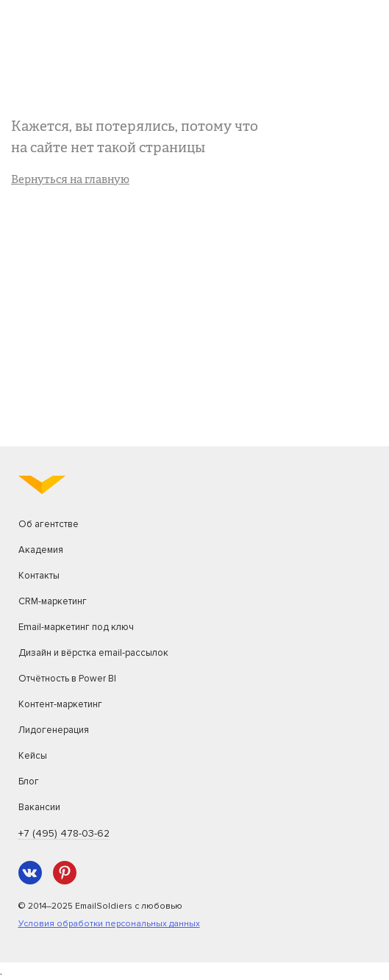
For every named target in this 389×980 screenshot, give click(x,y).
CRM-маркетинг (53, 601)
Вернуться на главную (70, 180)
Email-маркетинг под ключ (76, 627)
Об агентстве (49, 524)
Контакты (39, 576)
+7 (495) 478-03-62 (64, 833)
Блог (29, 782)
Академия (41, 550)
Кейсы (33, 756)
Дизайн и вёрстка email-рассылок (93, 653)
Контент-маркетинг (60, 704)
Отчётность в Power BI (67, 679)
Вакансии (39, 807)
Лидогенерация (54, 730)
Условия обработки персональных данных (109, 924)
